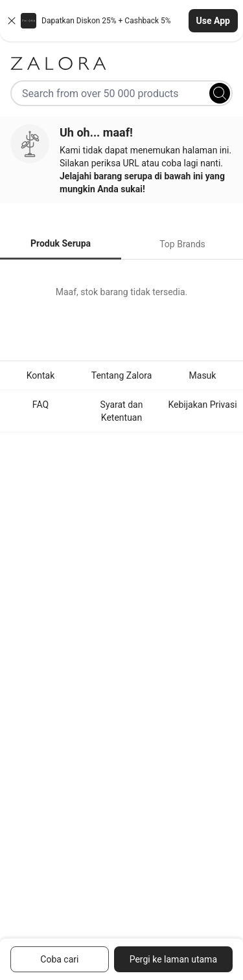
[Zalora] (121, 63)
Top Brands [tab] (182, 244)
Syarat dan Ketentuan (122, 411)
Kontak (41, 375)
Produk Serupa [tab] (61, 243)
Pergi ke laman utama (173, 959)
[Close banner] (12, 21)
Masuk (203, 375)
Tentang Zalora (122, 375)
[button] (121, 21)
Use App (213, 21)
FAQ (40, 405)
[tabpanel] (121, 292)
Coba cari (59, 959)
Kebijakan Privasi (202, 405)
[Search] (220, 93)
